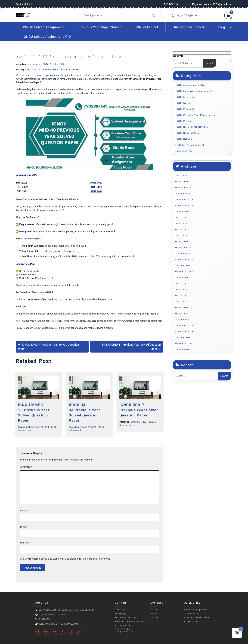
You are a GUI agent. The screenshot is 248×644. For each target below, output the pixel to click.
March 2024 (182, 308)
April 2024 (181, 302)
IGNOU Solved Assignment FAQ (47, 37)
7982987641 (171, 4)
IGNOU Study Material (188, 133)
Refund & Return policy (129, 621)
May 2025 (180, 230)
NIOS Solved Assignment (189, 145)
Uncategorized (183, 151)
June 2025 (181, 224)
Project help (192, 621)
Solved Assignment (196, 610)
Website (24, 543)
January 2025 (183, 254)
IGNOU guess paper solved (190, 85)
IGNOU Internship (185, 97)
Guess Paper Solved (188, 27)
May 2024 (180, 296)
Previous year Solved (197, 617)
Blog (222, 27)
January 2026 (183, 194)
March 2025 (182, 242)
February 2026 (183, 188)
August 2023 (182, 350)
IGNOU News (182, 103)
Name (24, 511)
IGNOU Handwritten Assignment (193, 91)
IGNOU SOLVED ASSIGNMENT (192, 127)
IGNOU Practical (184, 109)
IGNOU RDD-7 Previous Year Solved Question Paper (139, 410)
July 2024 (180, 284)
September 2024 (184, 272)
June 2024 (181, 290)
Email (24, 527)
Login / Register (184, 15)
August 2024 (182, 278)
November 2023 (184, 332)
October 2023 (183, 338)
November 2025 (184, 206)
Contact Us (122, 610)
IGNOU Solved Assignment (43, 27)
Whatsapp (121, 614)
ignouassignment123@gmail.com (212, 4)
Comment (26, 467)
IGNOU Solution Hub (53, 64)
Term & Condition (126, 617)
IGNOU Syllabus (184, 139)
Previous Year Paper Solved (100, 27)
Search (153, 15)
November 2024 (184, 260)
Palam (20, 4)
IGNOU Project (147, 27)
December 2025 (184, 200)
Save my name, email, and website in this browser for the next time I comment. (67, 559)
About (154, 614)
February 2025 (183, 248)
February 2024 (183, 314)
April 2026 (181, 176)
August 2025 (182, 212)
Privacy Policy (124, 625)
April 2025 (181, 236)
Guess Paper (192, 614)
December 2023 (184, 326)
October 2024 (183, 266)
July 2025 (180, 218)
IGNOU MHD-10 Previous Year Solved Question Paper (53, 69)
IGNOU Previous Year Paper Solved (195, 115)
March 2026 (182, 182)
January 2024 (183, 320)
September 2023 (184, 344)
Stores (155, 617)
